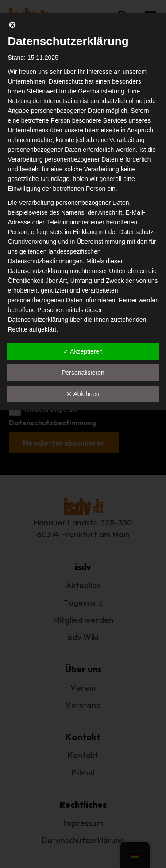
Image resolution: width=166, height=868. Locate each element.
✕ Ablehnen (83, 394)
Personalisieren (83, 373)
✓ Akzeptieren (83, 351)
